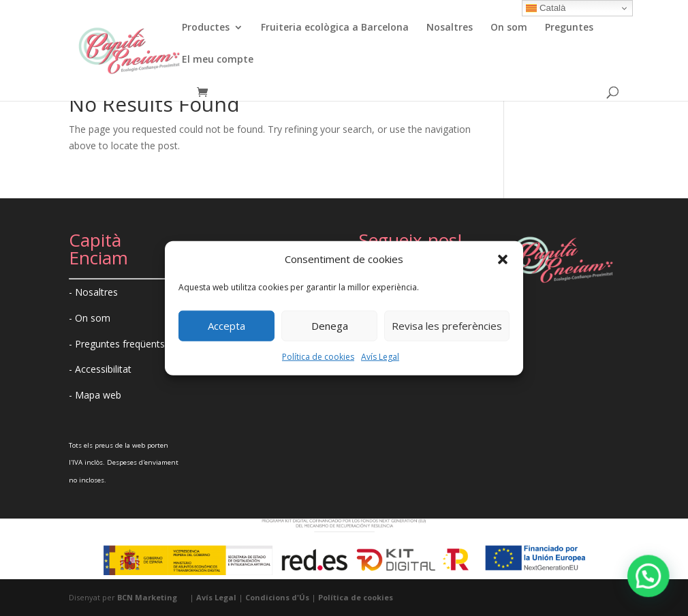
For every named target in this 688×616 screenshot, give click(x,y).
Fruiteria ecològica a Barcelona (335, 28)
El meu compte (218, 60)
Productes (206, 28)
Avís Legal (380, 357)
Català (546, 8)
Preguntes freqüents (120, 344)
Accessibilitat (103, 369)
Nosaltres (450, 28)
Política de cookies (318, 357)
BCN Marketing (147, 597)
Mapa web (98, 395)
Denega (330, 326)
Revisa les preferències (447, 326)
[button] (503, 260)
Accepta (226, 326)
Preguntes (569, 28)
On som (509, 28)
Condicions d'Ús (277, 597)
